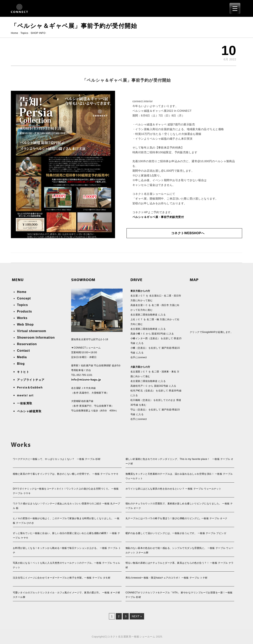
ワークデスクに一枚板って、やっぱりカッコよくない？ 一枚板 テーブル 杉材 (57, 459)
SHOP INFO (38, 33)
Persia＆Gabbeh (30, 387)
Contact (23, 351)
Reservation (27, 344)
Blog (21, 364)
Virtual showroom (32, 331)
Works (22, 318)
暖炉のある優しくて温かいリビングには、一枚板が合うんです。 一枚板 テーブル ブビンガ (176, 533)
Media (22, 357)
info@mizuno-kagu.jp (86, 380)
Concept (24, 298)
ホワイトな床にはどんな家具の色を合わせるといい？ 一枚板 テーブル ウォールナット (173, 489)
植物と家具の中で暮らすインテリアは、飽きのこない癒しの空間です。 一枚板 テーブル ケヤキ (66, 474)
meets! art (25, 395)
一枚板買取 (25, 403)
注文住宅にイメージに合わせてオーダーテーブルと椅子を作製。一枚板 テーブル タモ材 (62, 578)
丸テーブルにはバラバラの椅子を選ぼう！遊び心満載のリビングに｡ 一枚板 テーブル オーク (177, 518)
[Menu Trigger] (235, 8)
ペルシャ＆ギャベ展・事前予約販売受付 (158, 217)
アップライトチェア (31, 380)
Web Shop (25, 324)
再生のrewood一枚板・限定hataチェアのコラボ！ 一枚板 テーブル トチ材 (167, 578)
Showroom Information (36, 338)
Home (14, 33)
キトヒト (23, 372)
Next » (137, 616)
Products (25, 311)
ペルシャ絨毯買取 (29, 411)
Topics (24, 33)
